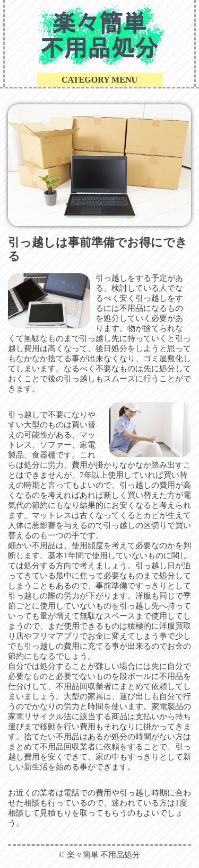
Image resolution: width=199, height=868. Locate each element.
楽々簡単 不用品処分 (104, 855)
